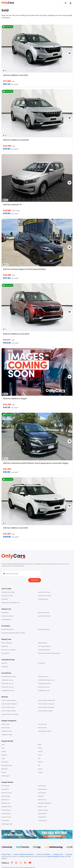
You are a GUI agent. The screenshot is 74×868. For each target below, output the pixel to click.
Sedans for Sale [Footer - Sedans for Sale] (7, 731)
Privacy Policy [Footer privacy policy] (6, 854)
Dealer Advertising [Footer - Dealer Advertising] (7, 629)
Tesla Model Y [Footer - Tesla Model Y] (42, 814)
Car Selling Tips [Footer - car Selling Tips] (6, 619)
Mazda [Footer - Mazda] (40, 762)
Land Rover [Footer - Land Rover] (5, 762)
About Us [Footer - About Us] (4, 663)
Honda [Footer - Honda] (40, 752)
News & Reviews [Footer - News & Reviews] (7, 643)
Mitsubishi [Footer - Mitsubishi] (5, 769)
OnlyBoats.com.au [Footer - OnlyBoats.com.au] (7, 680)
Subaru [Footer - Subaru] (4, 772)
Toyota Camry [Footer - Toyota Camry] (43, 821)
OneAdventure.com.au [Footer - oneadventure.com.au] (9, 677)
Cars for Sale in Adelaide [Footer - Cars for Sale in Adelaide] (46, 707)
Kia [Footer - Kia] (39, 758)
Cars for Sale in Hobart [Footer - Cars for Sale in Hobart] (45, 711)
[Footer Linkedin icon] (26, 863)
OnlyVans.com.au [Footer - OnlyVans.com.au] (44, 687)
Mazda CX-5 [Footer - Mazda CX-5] (42, 800)
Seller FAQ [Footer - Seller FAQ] (5, 646)
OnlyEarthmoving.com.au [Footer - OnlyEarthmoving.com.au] (46, 680)
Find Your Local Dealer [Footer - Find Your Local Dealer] (8, 650)
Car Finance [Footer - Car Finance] (5, 653)
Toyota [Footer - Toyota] (40, 772)
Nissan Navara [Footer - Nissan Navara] (6, 810)
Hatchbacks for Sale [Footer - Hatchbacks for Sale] (45, 731)
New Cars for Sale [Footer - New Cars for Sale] (7, 596)
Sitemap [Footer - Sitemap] (69, 854)
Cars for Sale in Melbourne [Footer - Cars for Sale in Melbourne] (47, 700)
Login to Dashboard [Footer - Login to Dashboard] (44, 616)
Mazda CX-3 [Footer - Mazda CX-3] (5, 800)
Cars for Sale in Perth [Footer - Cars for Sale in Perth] (8, 707)
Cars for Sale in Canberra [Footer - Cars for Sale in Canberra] (46, 704)
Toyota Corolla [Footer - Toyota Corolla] (6, 817)
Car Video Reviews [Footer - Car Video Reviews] (44, 646)
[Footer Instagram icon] (17, 863)
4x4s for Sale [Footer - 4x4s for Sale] (6, 728)
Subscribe (34, 580)
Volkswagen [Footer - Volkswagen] (5, 776)
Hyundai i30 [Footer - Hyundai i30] (5, 789)
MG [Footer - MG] (39, 765)
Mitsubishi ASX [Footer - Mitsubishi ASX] (6, 803)
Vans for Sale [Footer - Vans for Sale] (42, 724)
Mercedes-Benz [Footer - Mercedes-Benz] (7, 765)
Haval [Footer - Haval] (40, 748)
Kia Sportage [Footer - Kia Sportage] (6, 796)
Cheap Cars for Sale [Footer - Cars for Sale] (8, 592)
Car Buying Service (44, 650)
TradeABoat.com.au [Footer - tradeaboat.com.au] (8, 690)
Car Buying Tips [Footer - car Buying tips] (43, 599)
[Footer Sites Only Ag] (37, 848)
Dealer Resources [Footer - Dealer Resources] (44, 629)
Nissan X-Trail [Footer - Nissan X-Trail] (42, 807)
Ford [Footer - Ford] (3, 748)
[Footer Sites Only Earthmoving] (54, 848)
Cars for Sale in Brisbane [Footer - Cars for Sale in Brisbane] (9, 704)
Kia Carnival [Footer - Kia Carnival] (42, 793)
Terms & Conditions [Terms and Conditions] (44, 854)
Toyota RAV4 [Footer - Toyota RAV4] (42, 817)
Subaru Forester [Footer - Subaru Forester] (43, 810)
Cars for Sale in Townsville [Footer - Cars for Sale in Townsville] (10, 714)
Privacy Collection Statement (24, 854)
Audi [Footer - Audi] (3, 745)
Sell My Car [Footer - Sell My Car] (5, 613)
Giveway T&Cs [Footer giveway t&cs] (58, 854)
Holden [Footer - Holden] (4, 752)
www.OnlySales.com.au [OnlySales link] (56, 856)
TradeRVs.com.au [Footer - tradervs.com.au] (44, 690)
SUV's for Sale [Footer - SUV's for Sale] (42, 728)
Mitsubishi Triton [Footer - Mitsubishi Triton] (7, 807)
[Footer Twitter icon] (21, 863)
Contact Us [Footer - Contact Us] (42, 663)
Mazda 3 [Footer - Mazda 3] (41, 796)
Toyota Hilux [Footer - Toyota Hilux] (5, 821)
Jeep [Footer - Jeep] (3, 758)
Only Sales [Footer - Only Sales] (5, 667)
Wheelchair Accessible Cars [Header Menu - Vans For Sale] (11, 603)
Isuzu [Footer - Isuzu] (40, 755)
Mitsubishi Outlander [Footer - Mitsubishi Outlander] (45, 803)
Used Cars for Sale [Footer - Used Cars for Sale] (44, 592)
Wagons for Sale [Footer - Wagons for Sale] (7, 735)
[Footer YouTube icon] (30, 863)
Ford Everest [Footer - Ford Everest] (5, 786)
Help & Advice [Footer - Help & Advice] (43, 643)
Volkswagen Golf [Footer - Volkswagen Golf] (7, 824)
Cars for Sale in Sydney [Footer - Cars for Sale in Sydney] (9, 700)
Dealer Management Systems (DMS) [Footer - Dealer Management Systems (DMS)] (13, 633)
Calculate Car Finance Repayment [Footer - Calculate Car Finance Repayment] (49, 653)
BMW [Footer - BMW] (40, 745)
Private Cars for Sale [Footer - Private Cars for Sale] (45, 596)
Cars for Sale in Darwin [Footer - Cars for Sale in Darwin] (9, 711)
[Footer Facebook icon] (12, 863)
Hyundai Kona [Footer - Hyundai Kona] (42, 789)
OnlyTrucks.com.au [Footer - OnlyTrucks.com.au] (8, 687)
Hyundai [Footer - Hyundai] (4, 755)
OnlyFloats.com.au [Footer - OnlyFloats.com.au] (7, 684)
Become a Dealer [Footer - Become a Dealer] (44, 613)
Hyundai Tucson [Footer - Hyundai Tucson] (7, 793)
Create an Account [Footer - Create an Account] (8, 616)
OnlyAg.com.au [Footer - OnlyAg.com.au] (43, 677)
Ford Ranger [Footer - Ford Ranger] (42, 786)
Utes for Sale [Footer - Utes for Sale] (6, 724)
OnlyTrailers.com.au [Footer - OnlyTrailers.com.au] (44, 684)
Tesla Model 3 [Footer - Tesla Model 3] (6, 814)
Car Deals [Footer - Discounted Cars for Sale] (5, 599)
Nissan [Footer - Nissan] (40, 769)
